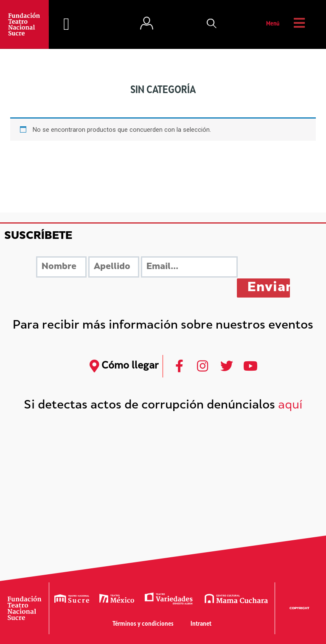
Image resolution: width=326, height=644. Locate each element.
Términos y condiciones (143, 624)
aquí (290, 406)
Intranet (201, 624)
